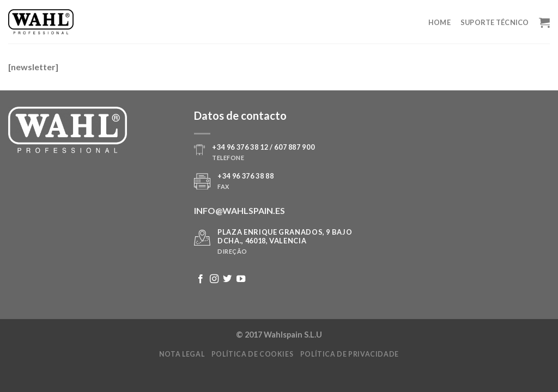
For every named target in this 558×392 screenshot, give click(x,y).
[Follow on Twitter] (227, 279)
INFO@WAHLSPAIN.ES (239, 210)
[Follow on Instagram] (214, 279)
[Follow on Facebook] (201, 279)
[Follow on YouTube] (241, 279)
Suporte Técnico (495, 22)
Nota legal (182, 354)
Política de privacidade (350, 354)
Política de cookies (253, 354)
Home (439, 22)
